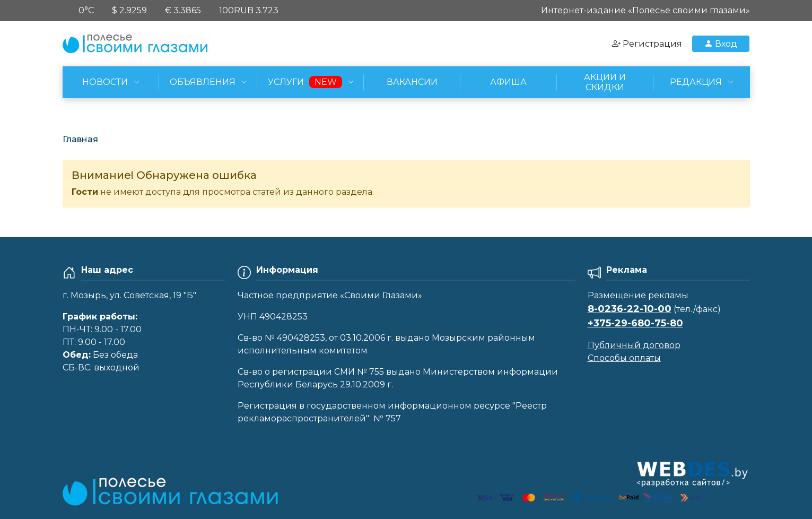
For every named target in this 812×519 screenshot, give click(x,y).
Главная (80, 139)
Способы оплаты (624, 358)
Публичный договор (634, 345)
